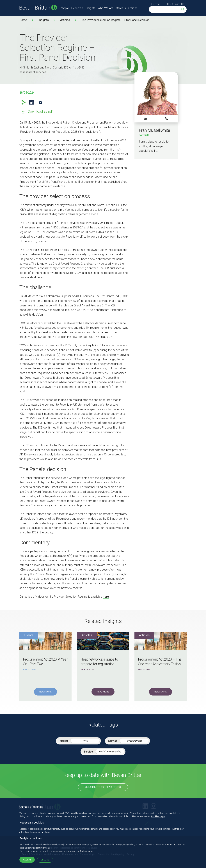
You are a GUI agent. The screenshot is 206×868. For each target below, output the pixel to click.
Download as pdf (40, 111)
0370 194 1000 (176, 4)
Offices (133, 8)
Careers (121, 8)
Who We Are (106, 8)
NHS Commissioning (110, 751)
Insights (90, 8)
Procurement (134, 741)
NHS (85, 741)
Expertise (77, 8)
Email (40, 102)
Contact (156, 4)
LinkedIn (32, 102)
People (64, 8)
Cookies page (158, 816)
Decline (45, 860)
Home (23, 20)
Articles (65, 20)
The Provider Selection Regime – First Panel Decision (115, 20)
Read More (45, 692)
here (106, 597)
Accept (27, 860)
